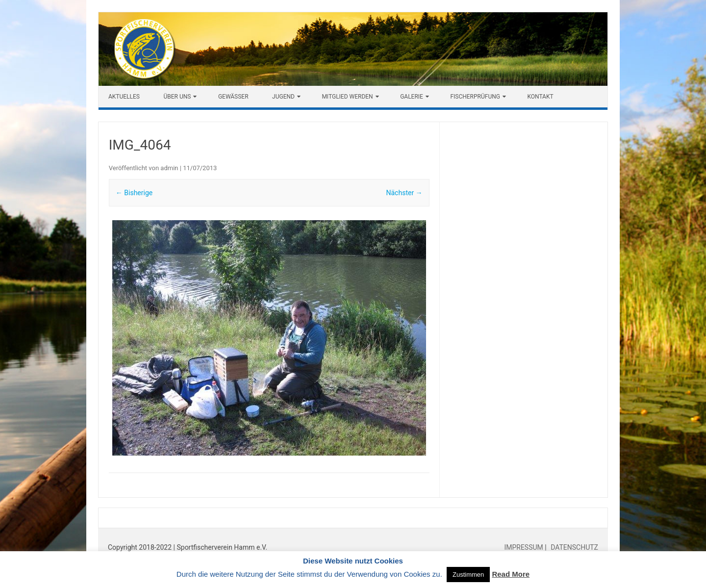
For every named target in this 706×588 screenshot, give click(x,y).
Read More (511, 574)
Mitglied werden (347, 97)
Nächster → (404, 193)
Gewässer (233, 97)
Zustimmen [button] (468, 575)
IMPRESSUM (524, 547)
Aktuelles (124, 97)
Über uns (177, 97)
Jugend (283, 97)
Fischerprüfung (475, 97)
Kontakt (540, 97)
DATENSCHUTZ (574, 547)
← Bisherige (134, 193)
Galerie (412, 97)
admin (169, 168)
